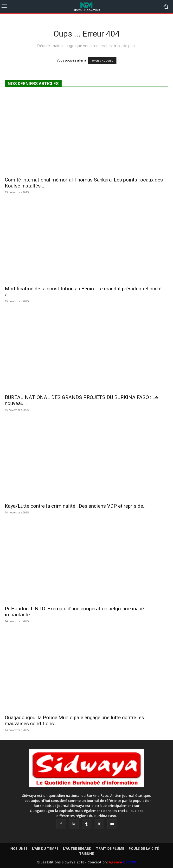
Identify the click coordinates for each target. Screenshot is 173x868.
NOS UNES (19, 849)
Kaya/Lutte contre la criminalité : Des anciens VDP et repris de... (76, 506)
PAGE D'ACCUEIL (102, 61)
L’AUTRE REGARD (77, 849)
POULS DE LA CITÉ (144, 849)
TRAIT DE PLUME (110, 849)
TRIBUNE (86, 854)
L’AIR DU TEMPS (45, 849)
